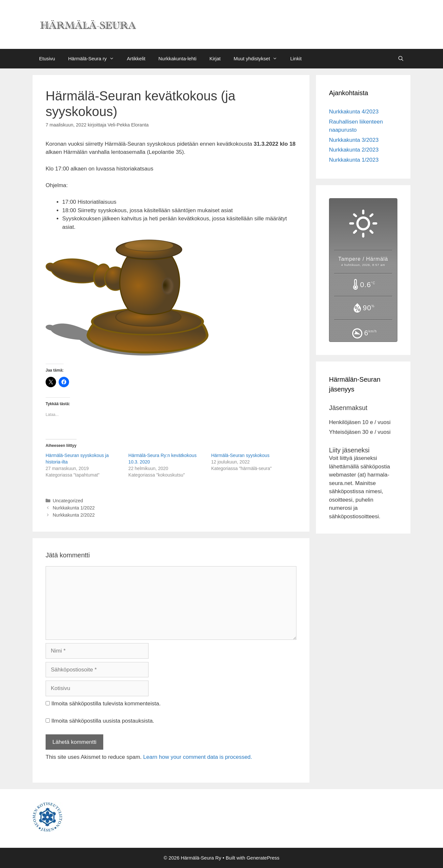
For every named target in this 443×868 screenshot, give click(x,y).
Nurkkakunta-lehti (177, 59)
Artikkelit (136, 59)
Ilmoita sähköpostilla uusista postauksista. (103, 721)
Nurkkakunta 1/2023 (354, 160)
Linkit (296, 59)
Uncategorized (68, 501)
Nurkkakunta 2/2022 (74, 515)
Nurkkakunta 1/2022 (74, 508)
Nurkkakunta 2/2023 (354, 150)
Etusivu (47, 59)
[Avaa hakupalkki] (401, 59)
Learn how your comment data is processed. (198, 757)
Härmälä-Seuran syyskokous (240, 455)
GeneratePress (263, 858)
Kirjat (215, 59)
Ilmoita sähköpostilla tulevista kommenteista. (106, 704)
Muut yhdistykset (259, 59)
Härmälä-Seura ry (94, 59)
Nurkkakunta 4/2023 (354, 112)
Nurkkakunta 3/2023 (354, 140)
